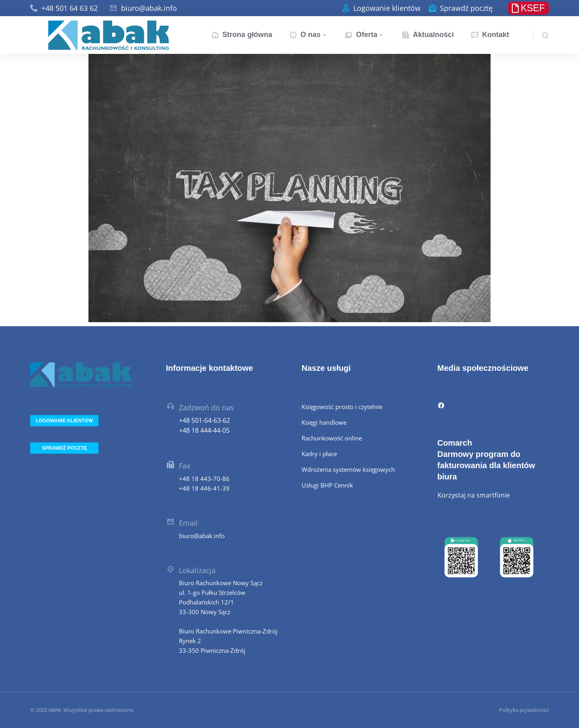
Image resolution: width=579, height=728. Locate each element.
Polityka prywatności (524, 710)
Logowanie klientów (387, 8)
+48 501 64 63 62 (70, 8)
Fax (185, 466)
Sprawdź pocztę (466, 8)
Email (188, 523)
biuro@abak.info (149, 8)
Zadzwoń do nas (206, 407)
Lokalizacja (197, 570)
